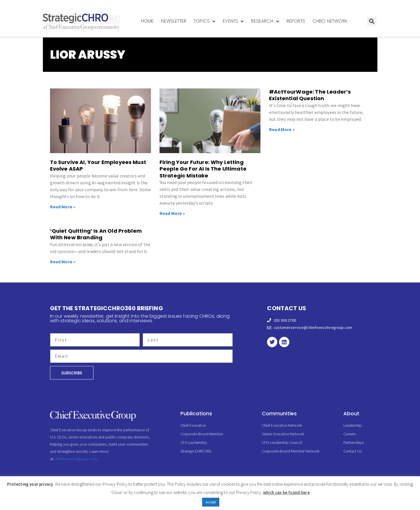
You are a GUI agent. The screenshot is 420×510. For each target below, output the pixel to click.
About (352, 413)
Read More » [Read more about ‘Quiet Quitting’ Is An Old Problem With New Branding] (63, 262)
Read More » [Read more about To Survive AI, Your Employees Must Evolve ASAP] (63, 207)
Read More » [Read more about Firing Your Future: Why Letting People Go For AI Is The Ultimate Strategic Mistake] (172, 213)
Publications (196, 413)
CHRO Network (330, 21)
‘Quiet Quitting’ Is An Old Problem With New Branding (96, 234)
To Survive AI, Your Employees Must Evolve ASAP (98, 165)
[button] (372, 21)
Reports (296, 21)
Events (233, 21)
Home (147, 21)
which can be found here (286, 492)
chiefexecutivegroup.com (75, 459)
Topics (205, 21)
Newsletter (174, 21)
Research (265, 21)
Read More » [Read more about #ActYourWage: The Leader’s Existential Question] (282, 129)
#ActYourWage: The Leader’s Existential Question (310, 95)
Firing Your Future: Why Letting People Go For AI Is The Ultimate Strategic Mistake (203, 169)
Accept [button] (211, 502)
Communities (279, 413)
